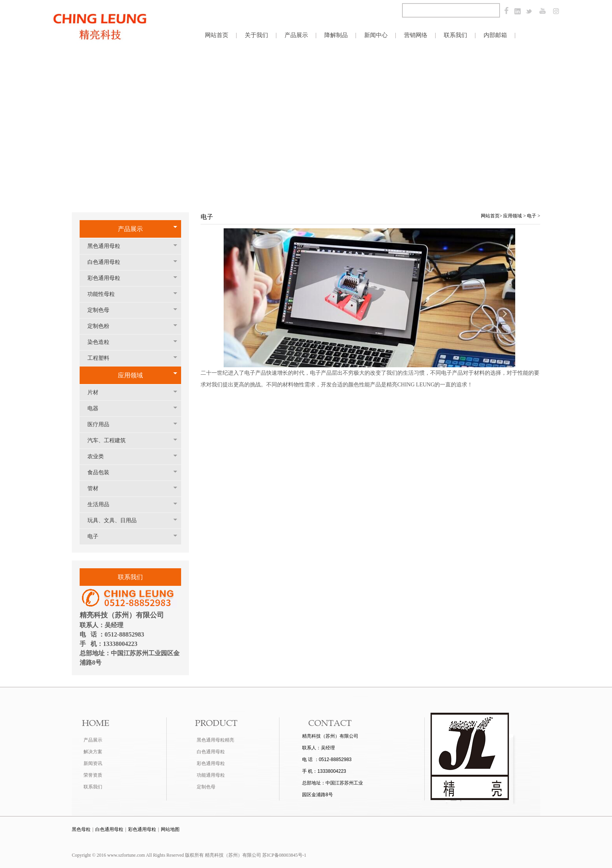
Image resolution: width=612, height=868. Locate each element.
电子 (97, 536)
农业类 (100, 456)
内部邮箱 (495, 35)
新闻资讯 (93, 763)
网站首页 (490, 216)
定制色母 (102, 310)
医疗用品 (102, 424)
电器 (97, 408)
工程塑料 (102, 358)
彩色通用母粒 (108, 278)
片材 (97, 392)
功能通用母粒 (211, 775)
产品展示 (130, 229)
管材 (97, 488)
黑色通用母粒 (108, 246)
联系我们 (93, 787)
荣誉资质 (93, 775)
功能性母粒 (105, 294)
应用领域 (130, 375)
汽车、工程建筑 (110, 440)
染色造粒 (102, 342)
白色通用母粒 (108, 262)
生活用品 (102, 504)
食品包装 (102, 472)
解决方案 (93, 752)
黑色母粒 (81, 829)
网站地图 (170, 829)
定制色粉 (102, 326)
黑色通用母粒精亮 (215, 740)
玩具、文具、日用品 (116, 520)
